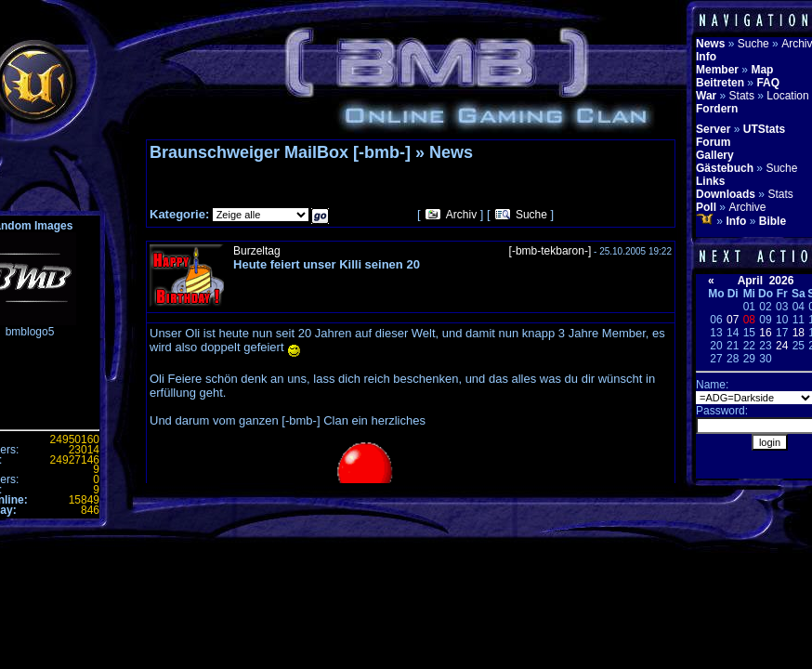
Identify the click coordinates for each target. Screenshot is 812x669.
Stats (742, 96)
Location (787, 96)
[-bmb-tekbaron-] (550, 251)
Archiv (461, 215)
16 (765, 333)
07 (733, 320)
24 (782, 346)
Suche (531, 215)
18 (799, 333)
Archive (747, 207)
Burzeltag (257, 251)
